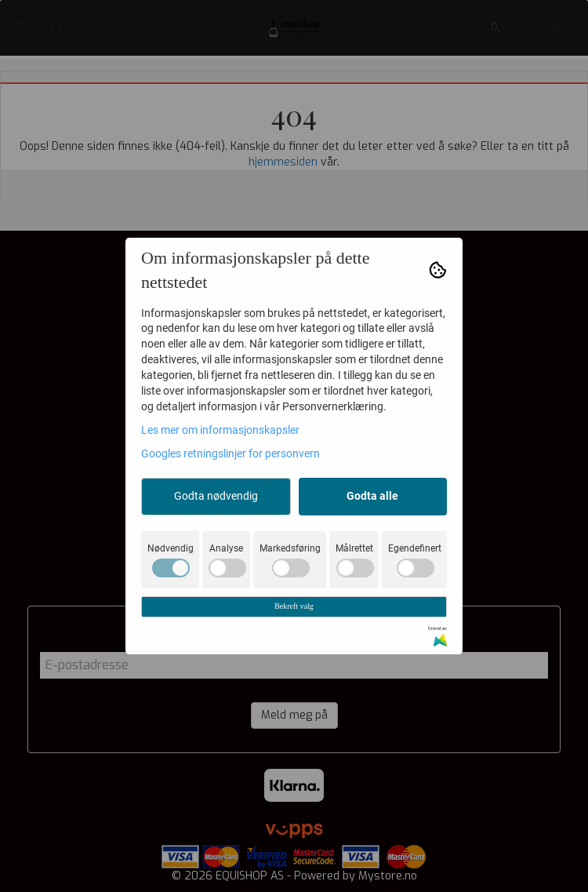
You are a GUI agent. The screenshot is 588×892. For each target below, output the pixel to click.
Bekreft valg (294, 606)
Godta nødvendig (216, 496)
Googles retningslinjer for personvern (230, 453)
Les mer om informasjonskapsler (220, 430)
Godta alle (372, 496)
